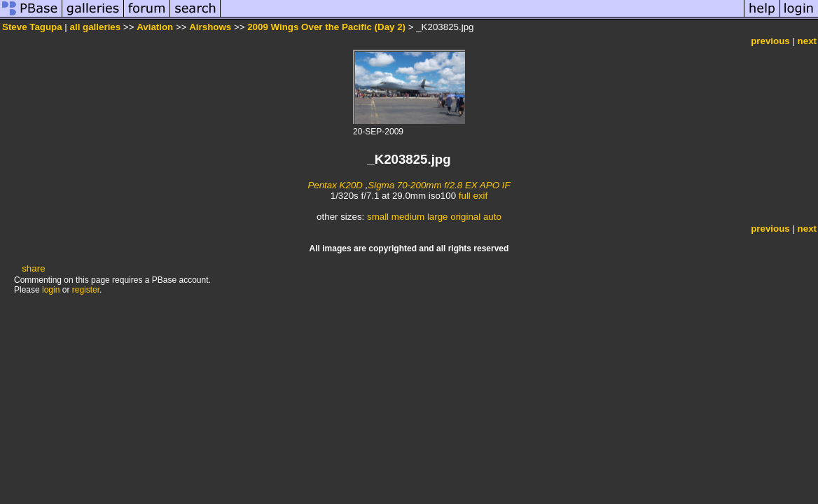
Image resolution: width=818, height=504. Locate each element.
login (51, 290)
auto (492, 217)
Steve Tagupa (32, 27)
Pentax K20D (335, 185)
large (438, 217)
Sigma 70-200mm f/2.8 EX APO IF (439, 185)
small (378, 217)
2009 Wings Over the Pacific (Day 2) (326, 27)
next (807, 41)
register (86, 290)
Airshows (210, 27)
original (465, 217)
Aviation (155, 27)
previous (770, 41)
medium (408, 217)
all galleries (96, 27)
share (33, 268)
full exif (473, 196)
